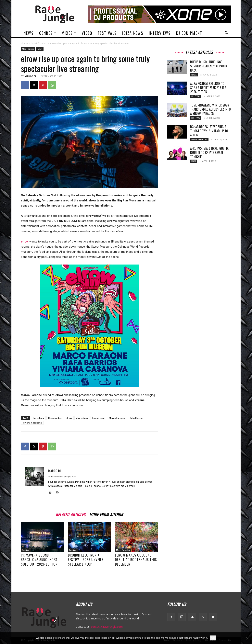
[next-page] (30, 573)
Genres (48, 33)
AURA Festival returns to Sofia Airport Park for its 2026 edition (208, 88)
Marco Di (30, 76)
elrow (69, 418)
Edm (194, 161)
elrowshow (82, 418)
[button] (226, 33)
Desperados (55, 418)
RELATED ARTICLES (71, 514)
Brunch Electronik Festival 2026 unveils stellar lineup (86, 559)
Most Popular (39, 43)
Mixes (69, 33)
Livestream (98, 418)
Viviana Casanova (32, 423)
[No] (247, 638)
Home (24, 43)
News (29, 33)
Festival (26, 550)
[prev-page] (23, 573)
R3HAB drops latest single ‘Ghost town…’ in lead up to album (209, 131)
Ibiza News (133, 33)
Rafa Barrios (136, 418)
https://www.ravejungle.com (62, 477)
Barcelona (38, 418)
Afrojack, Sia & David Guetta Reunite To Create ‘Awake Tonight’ (209, 153)
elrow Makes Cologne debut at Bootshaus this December (136, 559)
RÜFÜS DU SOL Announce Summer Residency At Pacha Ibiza (209, 66)
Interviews (160, 33)
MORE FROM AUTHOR (106, 514)
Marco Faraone (117, 418)
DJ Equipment (189, 33)
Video (87, 33)
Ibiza (194, 75)
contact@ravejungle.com (107, 627)
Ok (213, 638)
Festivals (107, 33)
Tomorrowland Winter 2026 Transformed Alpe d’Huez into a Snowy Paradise (210, 109)
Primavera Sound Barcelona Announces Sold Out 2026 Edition (39, 559)
